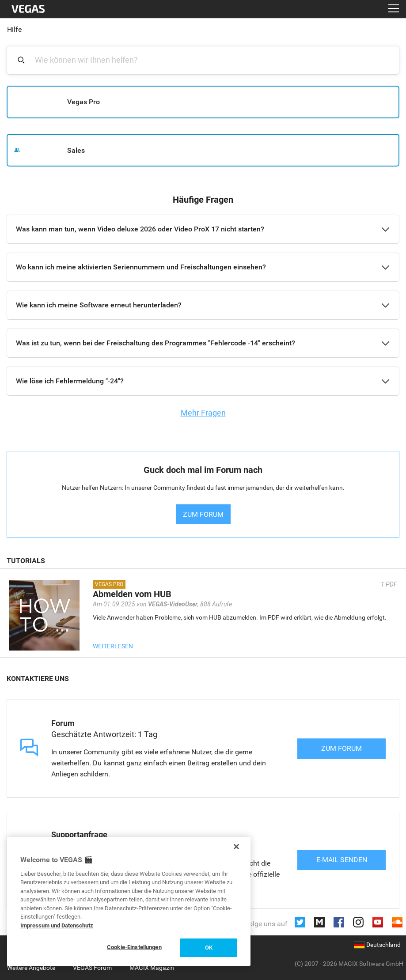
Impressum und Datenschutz (57, 925)
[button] (203, 229)
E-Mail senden (342, 860)
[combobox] (208, 60)
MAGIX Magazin (152, 968)
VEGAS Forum (92, 968)
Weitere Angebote (31, 968)
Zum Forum (341, 748)
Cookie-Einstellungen (134, 947)
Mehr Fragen (203, 413)
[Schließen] (236, 847)
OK (209, 948)
